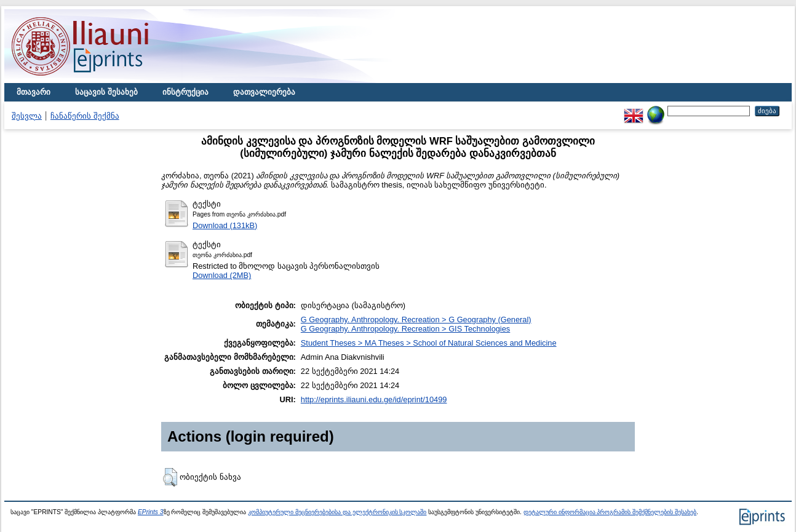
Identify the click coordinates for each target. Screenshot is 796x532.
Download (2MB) (222, 275)
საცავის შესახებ (106, 92)
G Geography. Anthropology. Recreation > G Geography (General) (416, 320)
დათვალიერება (264, 92)
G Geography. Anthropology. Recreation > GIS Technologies (405, 329)
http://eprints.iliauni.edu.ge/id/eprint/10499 (374, 399)
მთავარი (34, 92)
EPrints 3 (151, 512)
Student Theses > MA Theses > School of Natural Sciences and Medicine (429, 343)
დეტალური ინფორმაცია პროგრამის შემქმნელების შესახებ (610, 512)
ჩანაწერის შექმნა (85, 116)
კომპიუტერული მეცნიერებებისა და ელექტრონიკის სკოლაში (337, 512)
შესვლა (27, 116)
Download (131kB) (225, 225)
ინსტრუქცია (185, 92)
